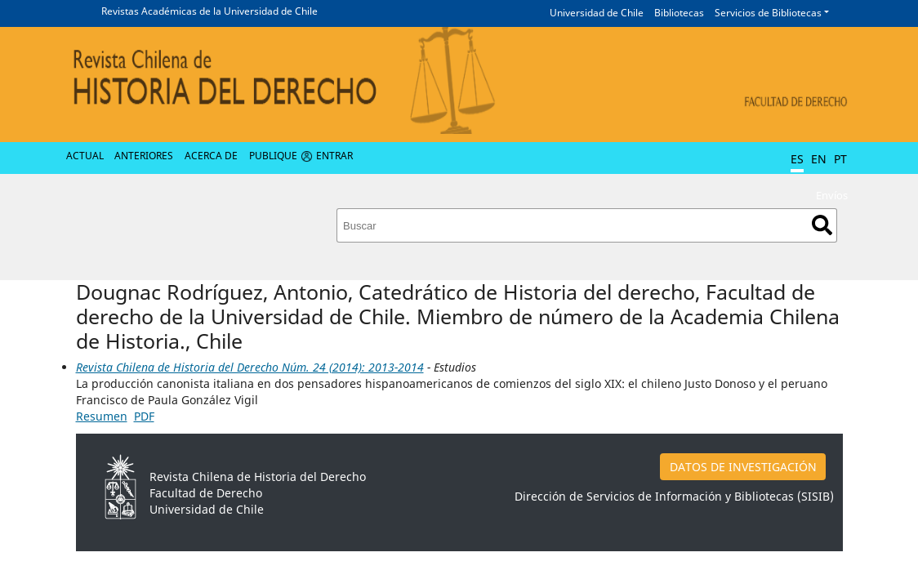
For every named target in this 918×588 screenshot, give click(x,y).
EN (819, 159)
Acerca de (211, 156)
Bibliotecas (679, 13)
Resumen (102, 416)
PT (840, 159)
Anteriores (144, 156)
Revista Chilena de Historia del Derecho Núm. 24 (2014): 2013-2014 (250, 367)
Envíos (832, 195)
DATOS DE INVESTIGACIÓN (743, 467)
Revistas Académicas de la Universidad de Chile (209, 11)
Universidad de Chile (597, 13)
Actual (85, 156)
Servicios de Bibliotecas (768, 13)
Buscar (822, 225)
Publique (273, 156)
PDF (144, 416)
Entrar (334, 156)
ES (797, 159)
